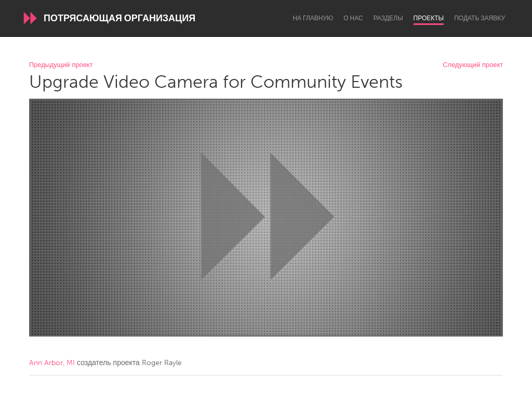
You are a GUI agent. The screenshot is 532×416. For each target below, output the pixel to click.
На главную (313, 18)
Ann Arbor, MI (52, 363)
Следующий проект (473, 65)
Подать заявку (480, 18)
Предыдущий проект (61, 65)
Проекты (429, 18)
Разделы (388, 18)
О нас (353, 18)
